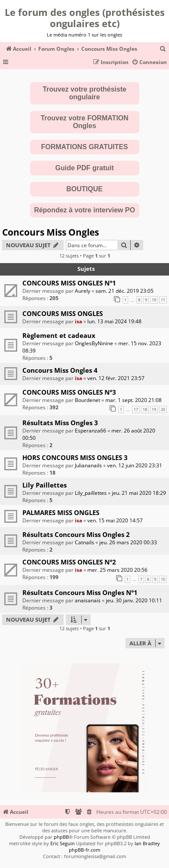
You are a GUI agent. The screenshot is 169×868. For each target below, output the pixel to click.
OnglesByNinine (94, 343)
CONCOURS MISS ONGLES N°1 (69, 283)
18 (145, 409)
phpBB (61, 837)
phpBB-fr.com (84, 850)
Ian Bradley (147, 843)
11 (163, 300)
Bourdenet (88, 400)
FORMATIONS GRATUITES (84, 147)
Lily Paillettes (45, 485)
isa (78, 321)
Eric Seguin (63, 843)
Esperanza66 (91, 431)
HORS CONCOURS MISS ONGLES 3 (75, 457)
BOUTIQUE (84, 189)
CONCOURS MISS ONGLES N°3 (69, 392)
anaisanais (88, 600)
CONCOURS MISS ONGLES (63, 313)
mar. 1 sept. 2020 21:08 (134, 400)
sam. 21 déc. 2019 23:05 (124, 291)
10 (154, 300)
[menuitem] (163, 49)
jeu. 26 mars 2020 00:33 (128, 542)
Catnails (84, 542)
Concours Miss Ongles (51, 232)
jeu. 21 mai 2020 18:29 (139, 493)
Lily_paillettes (91, 493)
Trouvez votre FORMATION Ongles (84, 122)
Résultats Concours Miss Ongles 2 (76, 534)
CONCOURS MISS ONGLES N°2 (69, 562)
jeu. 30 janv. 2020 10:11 (134, 600)
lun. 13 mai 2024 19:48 (114, 321)
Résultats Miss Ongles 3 (60, 423)
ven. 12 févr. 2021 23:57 (116, 378)
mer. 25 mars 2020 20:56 (117, 570)
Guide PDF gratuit (85, 168)
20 (163, 409)
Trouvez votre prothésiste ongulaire (84, 93)
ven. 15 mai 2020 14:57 (115, 520)
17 (136, 409)
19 (154, 409)
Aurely (83, 291)
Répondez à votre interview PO (84, 210)
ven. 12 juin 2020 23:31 (135, 465)
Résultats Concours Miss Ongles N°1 (80, 592)
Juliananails (88, 465)
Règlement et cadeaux (59, 335)
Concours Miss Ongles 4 (60, 370)
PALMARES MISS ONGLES (61, 512)
